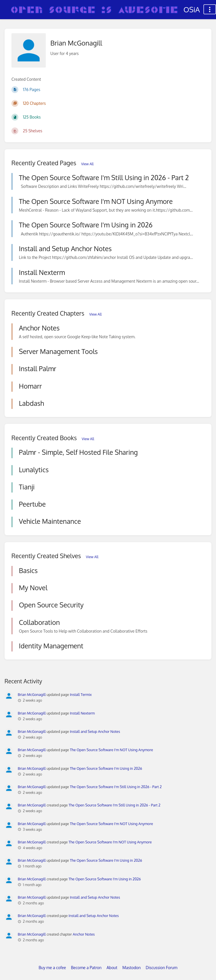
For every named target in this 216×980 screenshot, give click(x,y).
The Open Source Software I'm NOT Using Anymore (111, 750)
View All (87, 164)
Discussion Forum (161, 968)
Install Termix (81, 694)
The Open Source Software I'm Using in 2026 (106, 768)
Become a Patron (86, 968)
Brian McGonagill (32, 694)
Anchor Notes (84, 934)
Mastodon (132, 968)
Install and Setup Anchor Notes (95, 731)
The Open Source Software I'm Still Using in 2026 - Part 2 (116, 787)
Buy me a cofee (52, 968)
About (112, 968)
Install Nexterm (82, 713)
